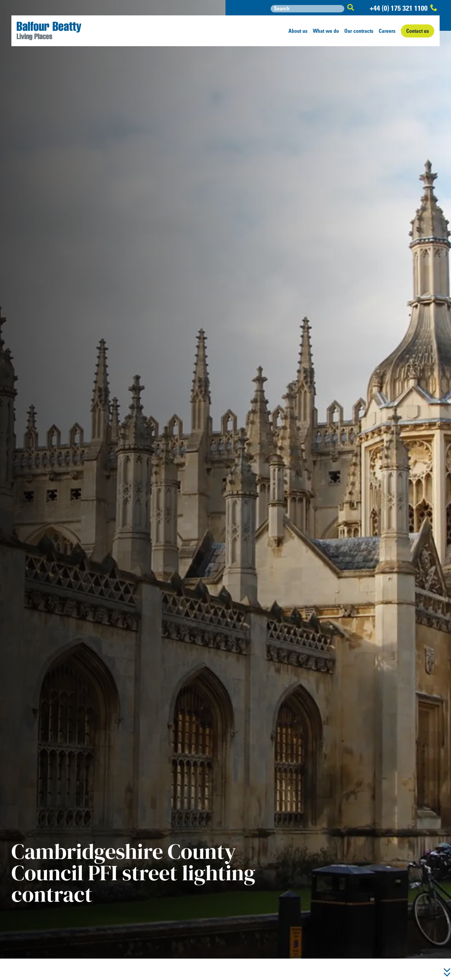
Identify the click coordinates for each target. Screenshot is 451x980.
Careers (387, 31)
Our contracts (359, 31)
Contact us (418, 31)
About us (298, 31)
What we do (326, 31)
